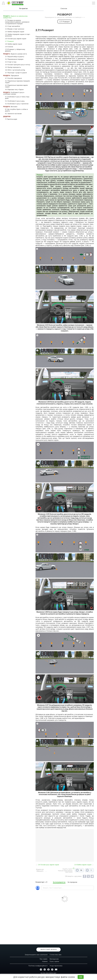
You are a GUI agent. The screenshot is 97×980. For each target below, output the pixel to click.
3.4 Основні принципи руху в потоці (18, 65)
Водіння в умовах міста (15, 54)
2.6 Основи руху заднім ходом (16, 39)
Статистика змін (55, 955)
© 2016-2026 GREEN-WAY (48, 973)
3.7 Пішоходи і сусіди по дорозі (16, 73)
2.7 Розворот (9, 41)
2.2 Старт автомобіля (12, 26)
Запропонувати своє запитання (36, 955)
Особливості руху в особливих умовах (14, 93)
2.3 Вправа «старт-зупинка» (15, 29)
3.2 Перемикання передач (14, 59)
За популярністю (59, 882)
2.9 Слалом (9, 47)
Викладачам (54, 959)
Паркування (11, 76)
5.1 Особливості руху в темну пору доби (17, 97)
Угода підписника (56, 966)
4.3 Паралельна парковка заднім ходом (16, 86)
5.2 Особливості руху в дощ (15, 101)
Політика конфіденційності (38, 966)
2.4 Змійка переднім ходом (15, 32)
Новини (45, 961)
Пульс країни (54, 961)
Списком (64, 8)
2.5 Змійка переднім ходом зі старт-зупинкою (18, 35)
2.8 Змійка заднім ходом (14, 44)
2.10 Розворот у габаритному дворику (15, 50)
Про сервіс (44, 959)
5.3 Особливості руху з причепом (17, 104)
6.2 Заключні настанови (13, 114)
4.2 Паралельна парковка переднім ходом (17, 82)
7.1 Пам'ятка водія (11, 119)
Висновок (10, 107)
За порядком (72, 882)
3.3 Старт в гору (11, 62)
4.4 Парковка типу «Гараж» (14, 89)
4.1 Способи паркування (13, 78)
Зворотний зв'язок (48, 949)
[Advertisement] (65, 923)
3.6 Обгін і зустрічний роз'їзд (15, 70)
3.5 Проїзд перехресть (13, 67)
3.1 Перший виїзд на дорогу (15, 57)
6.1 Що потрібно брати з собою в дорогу (16, 110)
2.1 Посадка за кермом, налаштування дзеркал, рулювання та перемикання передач (17, 22)
